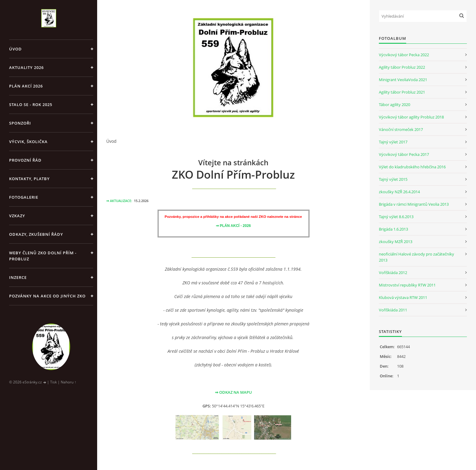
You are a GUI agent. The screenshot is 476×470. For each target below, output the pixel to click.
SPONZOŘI (20, 123)
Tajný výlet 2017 (393, 142)
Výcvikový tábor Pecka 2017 (404, 154)
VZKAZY (17, 216)
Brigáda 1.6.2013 (393, 229)
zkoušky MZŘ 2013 (396, 242)
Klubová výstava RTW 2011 (403, 297)
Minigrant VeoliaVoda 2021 (403, 80)
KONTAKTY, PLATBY (29, 179)
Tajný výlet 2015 (393, 179)
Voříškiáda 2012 (393, 273)
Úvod (15, 49)
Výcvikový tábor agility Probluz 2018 (411, 117)
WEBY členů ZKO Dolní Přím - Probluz (43, 256)
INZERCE (18, 277)
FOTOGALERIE (24, 197)
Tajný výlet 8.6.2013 (396, 217)
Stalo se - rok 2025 (31, 105)
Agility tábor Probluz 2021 (402, 92)
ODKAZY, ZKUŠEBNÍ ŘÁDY (36, 234)
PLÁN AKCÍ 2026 (26, 86)
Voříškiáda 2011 (393, 310)
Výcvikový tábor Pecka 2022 (404, 55)
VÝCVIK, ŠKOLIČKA (28, 142)
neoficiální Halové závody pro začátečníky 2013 (416, 257)
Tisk (53, 382)
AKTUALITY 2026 (26, 67)
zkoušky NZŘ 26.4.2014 (399, 192)
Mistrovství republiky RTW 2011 (407, 285)
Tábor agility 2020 (394, 105)
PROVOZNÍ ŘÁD (25, 160)
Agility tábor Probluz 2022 (402, 67)
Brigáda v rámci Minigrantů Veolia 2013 (414, 204)
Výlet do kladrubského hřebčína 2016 (412, 167)
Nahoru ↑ (68, 382)
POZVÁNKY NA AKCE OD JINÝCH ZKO (47, 296)
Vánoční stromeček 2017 (401, 129)
